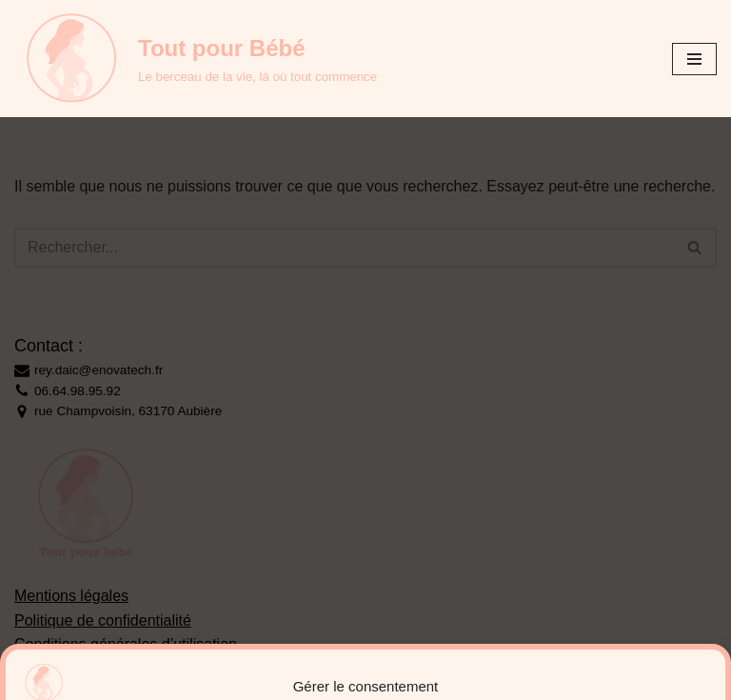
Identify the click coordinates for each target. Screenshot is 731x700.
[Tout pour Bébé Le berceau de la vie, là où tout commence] (196, 59)
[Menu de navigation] (694, 59)
